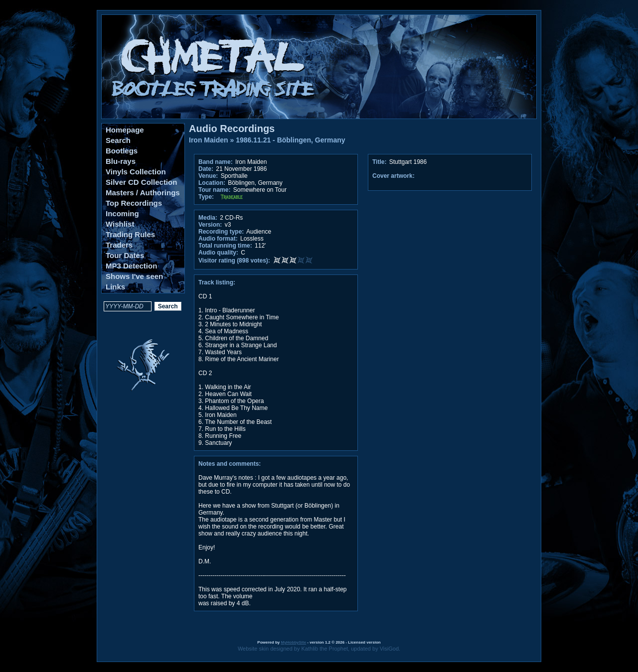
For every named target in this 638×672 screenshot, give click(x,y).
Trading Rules (130, 234)
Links (115, 287)
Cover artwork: (394, 176)
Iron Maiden (209, 140)
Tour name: (214, 190)
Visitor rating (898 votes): (234, 261)
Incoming (122, 213)
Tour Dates (125, 255)
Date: (206, 169)
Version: (210, 225)
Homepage (125, 130)
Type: (206, 197)
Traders (119, 245)
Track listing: (217, 282)
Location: (212, 183)
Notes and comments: (230, 464)
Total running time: (225, 246)
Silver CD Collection (141, 182)
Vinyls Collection (136, 172)
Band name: (216, 162)
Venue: (208, 176)
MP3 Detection (131, 266)
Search (118, 140)
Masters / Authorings (143, 193)
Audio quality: (218, 253)
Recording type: (221, 232)
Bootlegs (122, 151)
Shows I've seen (134, 276)
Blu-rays (121, 161)
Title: (380, 162)
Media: (208, 218)
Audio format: (218, 239)
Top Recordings (134, 203)
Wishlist (120, 224)
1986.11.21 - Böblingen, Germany (290, 140)
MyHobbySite (293, 642)
